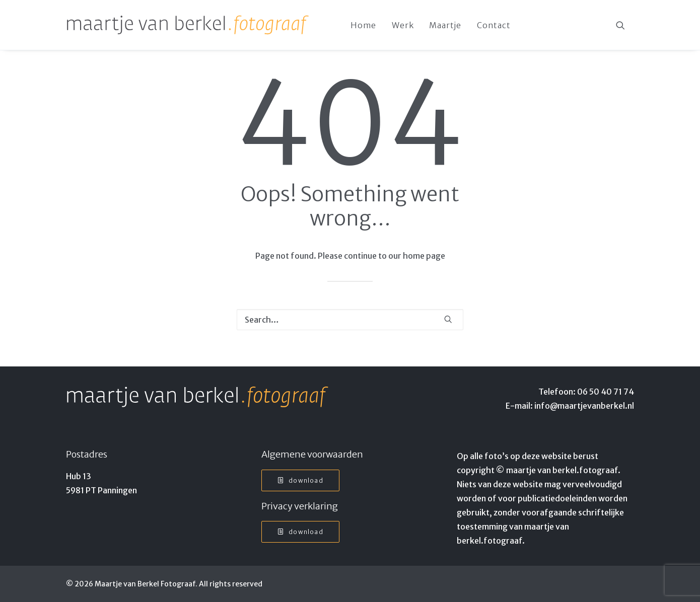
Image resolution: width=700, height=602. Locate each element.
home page (424, 256)
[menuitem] (363, 25)
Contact (494, 25)
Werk (403, 25)
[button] (625, 25)
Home (363, 25)
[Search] (350, 320)
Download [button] (300, 480)
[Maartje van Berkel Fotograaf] (188, 25)
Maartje (445, 25)
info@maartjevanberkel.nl (584, 406)
